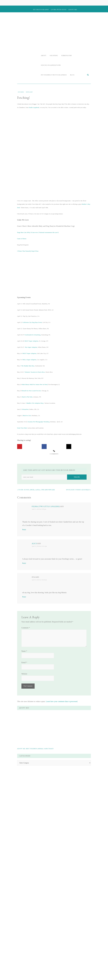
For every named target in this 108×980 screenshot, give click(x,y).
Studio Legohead (34, 107)
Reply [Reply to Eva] (24, 597)
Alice (34, 543)
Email (24, 662)
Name (24, 651)
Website (24, 674)
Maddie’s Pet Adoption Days (35, 403)
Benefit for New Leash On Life (31, 391)
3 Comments (54, 454)
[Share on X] (69, 447)
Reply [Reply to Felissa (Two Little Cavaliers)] (24, 530)
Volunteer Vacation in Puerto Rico (35, 372)
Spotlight (29, 92)
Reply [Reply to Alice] (24, 563)
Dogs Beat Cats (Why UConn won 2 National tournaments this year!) (38, 232)
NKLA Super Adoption (29, 360)
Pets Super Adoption (31, 347)
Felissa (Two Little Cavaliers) (46, 506)
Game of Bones (22, 239)
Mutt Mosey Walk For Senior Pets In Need (35, 384)
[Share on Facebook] (44, 447)
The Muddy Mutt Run (28, 366)
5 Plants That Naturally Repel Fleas (28, 251)
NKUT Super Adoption (31, 341)
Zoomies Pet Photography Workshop (39, 422)
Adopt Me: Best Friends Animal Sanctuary (35, 749)
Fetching (21, 92)
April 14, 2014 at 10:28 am (39, 580)
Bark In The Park (27, 397)
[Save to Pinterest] (20, 447)
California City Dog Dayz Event (32, 322)
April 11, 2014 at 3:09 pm (39, 509)
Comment (26, 628)
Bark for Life (27, 416)
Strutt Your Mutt (22, 428)
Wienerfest (25, 409)
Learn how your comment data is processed (62, 701)
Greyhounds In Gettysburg (32, 335)
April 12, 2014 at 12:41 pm (39, 546)
